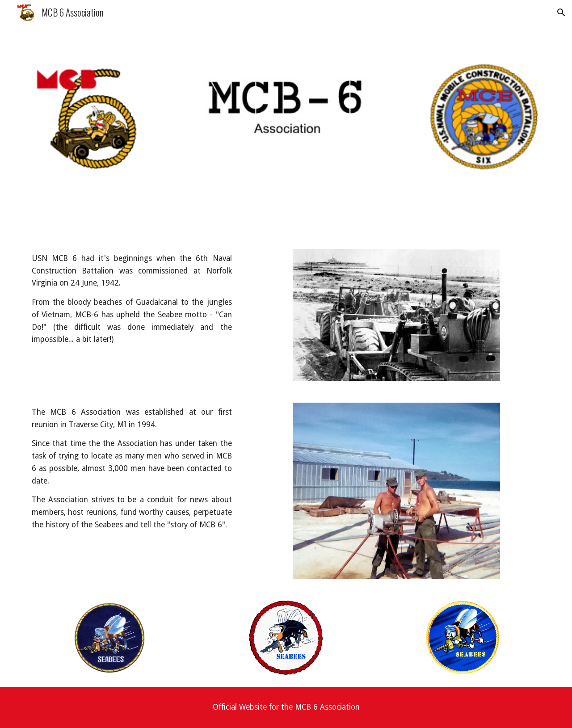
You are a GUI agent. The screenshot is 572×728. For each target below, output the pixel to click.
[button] (561, 13)
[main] (132, 299)
